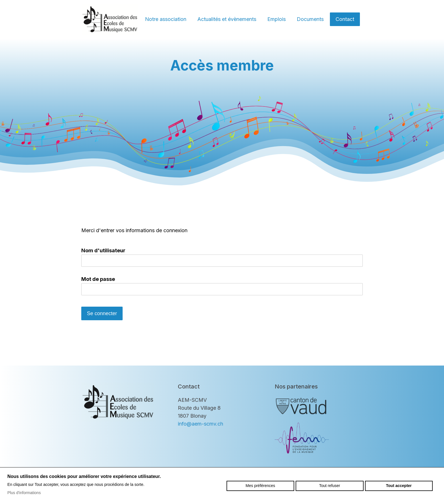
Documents (310, 19)
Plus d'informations (24, 493)
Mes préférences (260, 486)
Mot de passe (98, 279)
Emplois (277, 19)
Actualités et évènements (227, 19)
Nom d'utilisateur (103, 250)
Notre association (166, 19)
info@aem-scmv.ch (200, 424)
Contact (345, 19)
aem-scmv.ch (110, 19)
